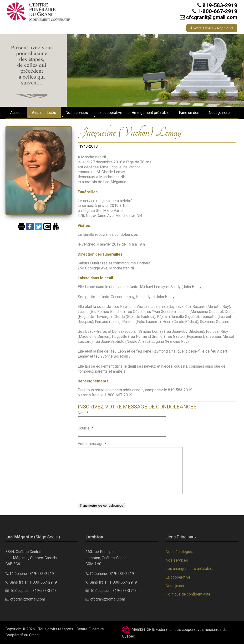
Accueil (16, 113)
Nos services (77, 113)
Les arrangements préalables (190, 569)
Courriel (85, 428)
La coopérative (110, 113)
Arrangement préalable (151, 113)
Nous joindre (219, 113)
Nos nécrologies (179, 552)
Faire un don (189, 113)
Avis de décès (44, 113)
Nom (83, 413)
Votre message (92, 444)
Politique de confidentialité (188, 594)
